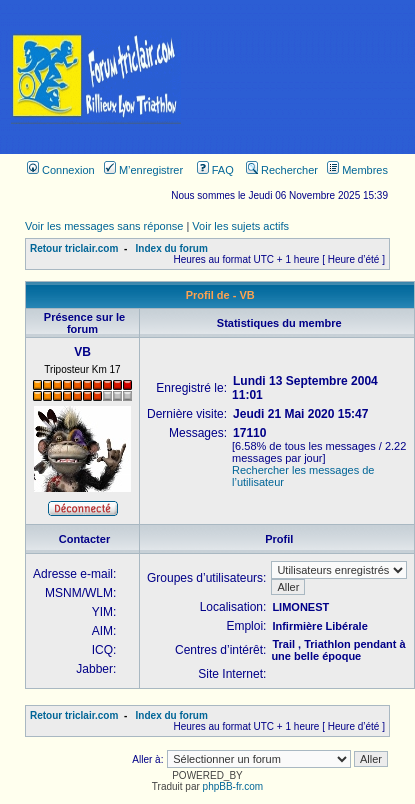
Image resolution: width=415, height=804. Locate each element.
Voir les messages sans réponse (104, 226)
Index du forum (172, 248)
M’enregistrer (143, 170)
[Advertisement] (303, 77)
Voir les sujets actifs (240, 226)
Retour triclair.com (74, 248)
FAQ (215, 170)
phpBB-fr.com (233, 786)
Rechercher (282, 170)
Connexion (61, 170)
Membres (357, 170)
